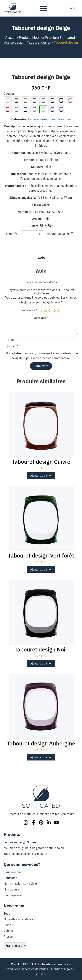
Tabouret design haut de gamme (49, 119)
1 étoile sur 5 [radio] (41, 310)
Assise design (14, 42)
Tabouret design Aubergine (41, 743)
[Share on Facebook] (46, 226)
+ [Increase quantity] (40, 234)
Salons (8, 925)
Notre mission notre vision (21, 884)
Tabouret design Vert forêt (41, 555)
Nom (12, 340)
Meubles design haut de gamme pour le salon (34, 848)
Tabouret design (39, 42)
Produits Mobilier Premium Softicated (47, 38)
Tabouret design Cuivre (41, 462)
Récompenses (13, 895)
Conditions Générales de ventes (27, 969)
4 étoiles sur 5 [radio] (54, 310)
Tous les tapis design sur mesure (25, 854)
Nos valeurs (12, 889)
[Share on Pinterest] (50, 226)
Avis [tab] (41, 258)
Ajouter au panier (41, 476)
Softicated (11, 878)
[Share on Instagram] (42, 226)
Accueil (11, 38)
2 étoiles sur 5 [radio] (46, 310)
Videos (8, 931)
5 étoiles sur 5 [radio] (59, 310)
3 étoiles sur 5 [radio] (50, 310)
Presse (8, 937)
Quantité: (11, 234)
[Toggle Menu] (44, 8)
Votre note (29, 310)
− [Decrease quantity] (25, 234)
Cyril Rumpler (13, 872)
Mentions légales (62, 969)
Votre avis (41, 318)
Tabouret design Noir (41, 649)
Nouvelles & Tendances (19, 919)
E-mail (12, 346)
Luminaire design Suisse (20, 842)
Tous (7, 914)
